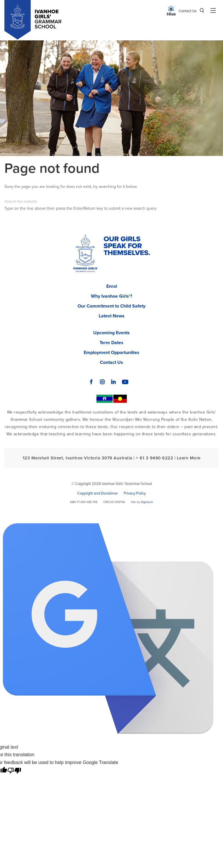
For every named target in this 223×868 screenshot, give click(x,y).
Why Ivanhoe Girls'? (111, 296)
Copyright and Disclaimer (98, 493)
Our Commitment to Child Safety (111, 306)
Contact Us (188, 11)
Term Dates (111, 343)
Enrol (112, 286)
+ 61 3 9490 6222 (154, 458)
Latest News (112, 316)
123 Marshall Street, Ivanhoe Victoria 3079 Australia (78, 458)
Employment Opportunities (111, 353)
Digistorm (147, 502)
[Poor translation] (14, 771)
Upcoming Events (111, 333)
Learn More (189, 458)
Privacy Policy (135, 493)
